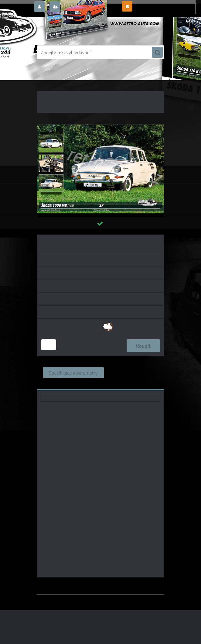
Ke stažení (121, 383)
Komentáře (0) (82, 383)
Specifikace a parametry (73, 372)
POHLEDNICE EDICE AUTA (134, 79)
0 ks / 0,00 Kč (145, 4)
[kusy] (49, 345)
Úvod (46, 79)
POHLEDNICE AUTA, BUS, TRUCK (82, 79)
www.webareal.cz (101, 599)
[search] (157, 53)
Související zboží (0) (131, 372)
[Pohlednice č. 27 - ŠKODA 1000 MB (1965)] (101, 127)
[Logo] (78, 29)
